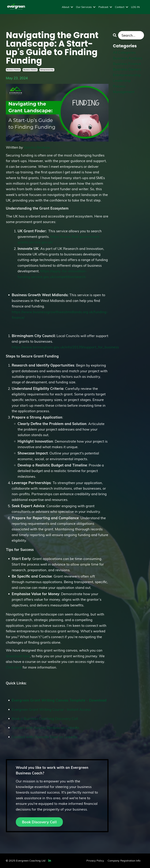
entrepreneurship (47, 70)
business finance (13, 70)
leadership (122, 80)
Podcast (105, 7)
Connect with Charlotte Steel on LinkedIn (45, 737)
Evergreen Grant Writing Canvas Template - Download (60, 700)
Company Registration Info (124, 861)
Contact (122, 7)
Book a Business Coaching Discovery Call (45, 719)
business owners (30, 70)
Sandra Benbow (37, 147)
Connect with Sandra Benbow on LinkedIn (45, 728)
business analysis (128, 58)
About (67, 7)
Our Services (86, 7)
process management (124, 89)
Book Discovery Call (39, 822)
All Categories (124, 52)
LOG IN (135, 7)
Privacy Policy (95, 861)
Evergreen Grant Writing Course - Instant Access (51, 709)
